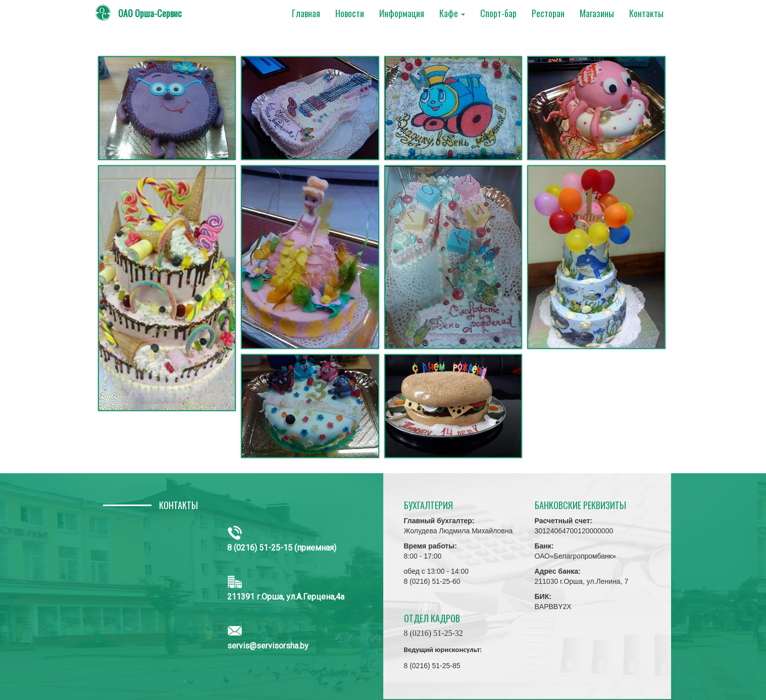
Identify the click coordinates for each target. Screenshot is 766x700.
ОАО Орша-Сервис (150, 13)
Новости (350, 13)
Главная (306, 13)
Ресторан (548, 13)
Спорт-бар (498, 13)
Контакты (646, 13)
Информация (402, 13)
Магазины (597, 13)
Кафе (452, 13)
